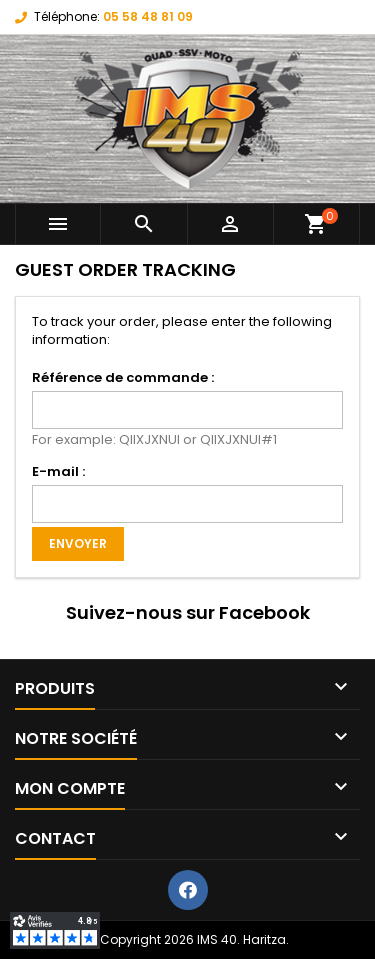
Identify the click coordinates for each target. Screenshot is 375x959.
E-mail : (58, 471)
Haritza (264, 939)
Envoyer (78, 543)
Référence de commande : (123, 377)
